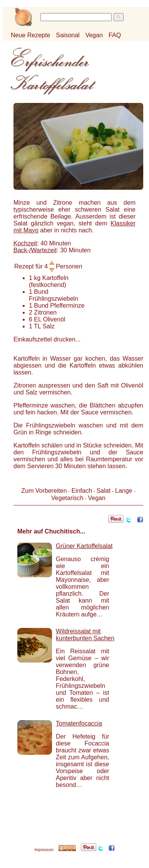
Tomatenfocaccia (79, 723)
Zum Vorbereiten (44, 491)
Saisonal (68, 35)
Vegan (94, 35)
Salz (49, 326)
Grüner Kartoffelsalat (84, 546)
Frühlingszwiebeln (54, 299)
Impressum (44, 850)
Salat (104, 491)
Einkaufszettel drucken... (47, 339)
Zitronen (45, 312)
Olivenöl (54, 319)
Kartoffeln (55, 278)
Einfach (81, 491)
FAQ (115, 35)
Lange (124, 491)
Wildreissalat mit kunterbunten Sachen (85, 635)
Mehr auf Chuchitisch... (51, 531)
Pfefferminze (67, 306)
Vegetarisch (67, 498)
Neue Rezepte (30, 35)
